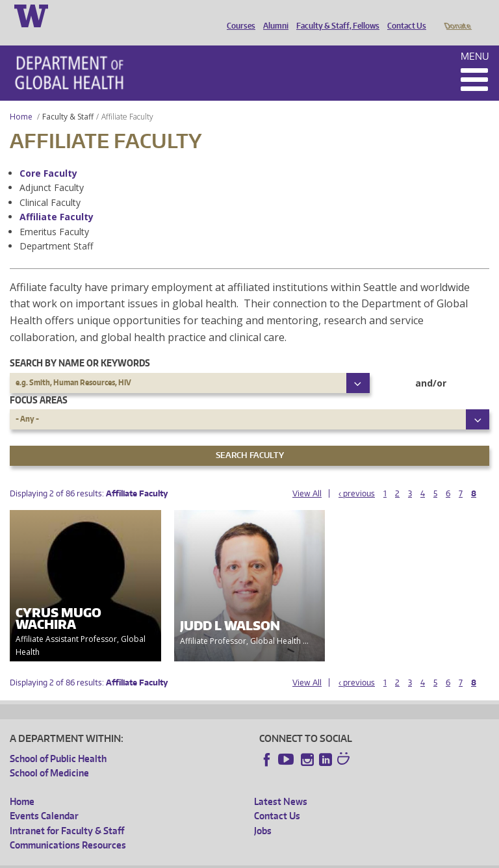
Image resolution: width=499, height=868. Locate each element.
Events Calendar (44, 798)
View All (307, 475)
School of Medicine (49, 755)
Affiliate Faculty (57, 198)
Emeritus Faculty (54, 213)
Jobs (263, 812)
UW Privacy (182, 857)
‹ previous (357, 475)
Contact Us (403, 15)
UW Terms (235, 857)
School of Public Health (58, 740)
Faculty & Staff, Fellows (335, 15)
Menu (475, 38)
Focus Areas (39, 382)
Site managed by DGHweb (312, 857)
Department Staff (56, 228)
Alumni (273, 15)
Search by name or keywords (80, 345)
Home (21, 98)
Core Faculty (48, 155)
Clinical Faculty (50, 184)
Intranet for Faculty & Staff (67, 812)
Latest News (281, 783)
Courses (238, 15)
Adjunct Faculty (52, 169)
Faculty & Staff (68, 98)
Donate (457, 15)
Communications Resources (68, 827)
